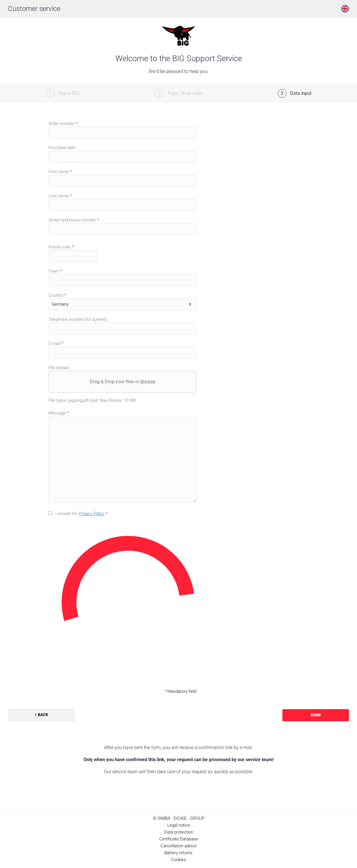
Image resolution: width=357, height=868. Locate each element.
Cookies (178, 860)
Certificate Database (179, 839)
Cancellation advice (178, 846)
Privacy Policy (92, 514)
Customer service (34, 9)
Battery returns (178, 853)
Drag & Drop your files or (123, 382)
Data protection (179, 832)
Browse (148, 382)
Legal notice (179, 825)
